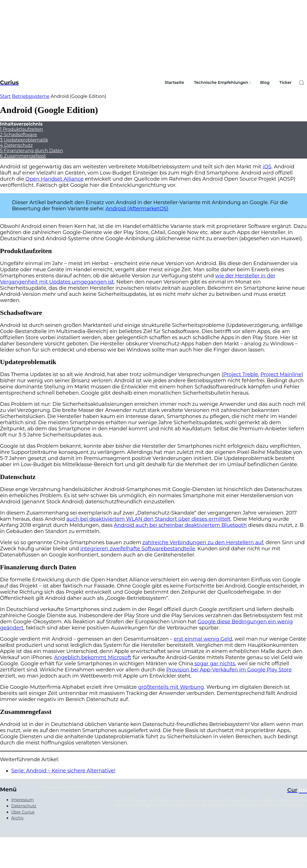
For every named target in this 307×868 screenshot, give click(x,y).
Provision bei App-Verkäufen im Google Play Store (229, 670)
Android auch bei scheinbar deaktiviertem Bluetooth (180, 525)
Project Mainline (281, 374)
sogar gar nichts (214, 664)
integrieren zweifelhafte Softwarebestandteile (138, 549)
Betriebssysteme (31, 96)
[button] (301, 82)
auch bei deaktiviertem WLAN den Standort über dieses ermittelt (149, 519)
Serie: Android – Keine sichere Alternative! (63, 771)
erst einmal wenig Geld (203, 639)
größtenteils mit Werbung (171, 687)
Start (5, 96)
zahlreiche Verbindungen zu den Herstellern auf (203, 542)
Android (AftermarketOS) (137, 209)
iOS (267, 167)
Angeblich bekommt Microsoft (93, 657)
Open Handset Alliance (54, 179)
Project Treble (241, 374)
